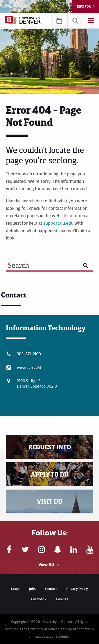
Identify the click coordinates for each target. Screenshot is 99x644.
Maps (15, 589)
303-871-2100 (29, 354)
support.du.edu (58, 223)
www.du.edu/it (29, 367)
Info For (84, 6)
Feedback (39, 599)
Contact (51, 589)
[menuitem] (75, 21)
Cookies (62, 599)
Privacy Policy (77, 589)
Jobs (32, 589)
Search (75, 21)
